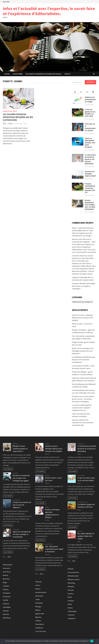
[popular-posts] (75, 92)
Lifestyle (38, 582)
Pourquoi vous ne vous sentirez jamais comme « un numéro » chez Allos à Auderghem (83, 399)
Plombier (71, 586)
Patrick (11, 124)
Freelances (39, 628)
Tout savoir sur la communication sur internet (90, 127)
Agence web (40, 614)
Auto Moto (7, 572)
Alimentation (7, 111)
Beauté (5, 575)
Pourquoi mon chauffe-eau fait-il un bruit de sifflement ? (22, 505)
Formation (7, 597)
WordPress (7, 618)
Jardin (37, 599)
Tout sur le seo (41, 631)
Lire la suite (73, 471)
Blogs (5, 582)
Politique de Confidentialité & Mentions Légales (43, 74)
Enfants (6, 589)
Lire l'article (8, 469)
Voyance (71, 594)
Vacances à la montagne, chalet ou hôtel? (90, 174)
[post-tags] (93, 92)
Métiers (38, 610)
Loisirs (16, 473)
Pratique (71, 601)
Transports (72, 618)
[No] (97, 641)
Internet (16, 529)
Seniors (70, 608)
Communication (73, 572)
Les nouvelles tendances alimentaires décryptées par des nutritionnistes (18, 117)
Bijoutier (38, 617)
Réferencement (73, 576)
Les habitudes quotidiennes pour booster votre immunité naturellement (84, 360)
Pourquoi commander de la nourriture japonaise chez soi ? (90, 188)
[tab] (75, 92)
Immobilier (7, 607)
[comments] (87, 92)
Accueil (7, 74)
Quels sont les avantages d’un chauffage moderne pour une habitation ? (83, 351)
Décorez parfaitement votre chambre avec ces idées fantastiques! (90, 205)
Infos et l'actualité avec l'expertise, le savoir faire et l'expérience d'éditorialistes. (49, 11)
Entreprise (7, 593)
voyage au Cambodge (80, 277)
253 (9, 557)
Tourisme (81, 476)
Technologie (72, 611)
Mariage (16, 444)
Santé (15, 111)
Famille (5, 600)
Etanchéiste (39, 624)
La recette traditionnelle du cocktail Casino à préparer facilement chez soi (82, 408)
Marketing (71, 583)
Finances (6, 604)
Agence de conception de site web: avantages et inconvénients (22, 534)
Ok (92, 641)
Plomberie (17, 500)
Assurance (7, 568)
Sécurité (6, 614)
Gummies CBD (77, 283)
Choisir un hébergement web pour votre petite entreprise (90, 143)
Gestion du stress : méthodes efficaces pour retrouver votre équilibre (82, 318)
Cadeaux (6, 586)
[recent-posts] (81, 92)
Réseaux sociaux (73, 579)
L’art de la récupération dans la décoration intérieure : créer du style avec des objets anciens (83, 271)
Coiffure (38, 621)
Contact (68, 74)
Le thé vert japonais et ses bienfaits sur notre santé (90, 113)
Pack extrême (18, 74)
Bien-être (6, 579)
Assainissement (41, 592)
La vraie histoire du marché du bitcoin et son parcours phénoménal (90, 159)
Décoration (39, 596)
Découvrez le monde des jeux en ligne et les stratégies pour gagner (21, 478)
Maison (38, 589)
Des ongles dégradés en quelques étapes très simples (86, 536)
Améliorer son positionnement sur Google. (90, 99)
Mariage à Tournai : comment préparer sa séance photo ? (20, 449)
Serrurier (71, 590)
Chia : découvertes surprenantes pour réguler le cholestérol (54, 549)
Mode (70, 597)
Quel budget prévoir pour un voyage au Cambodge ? (84, 286)
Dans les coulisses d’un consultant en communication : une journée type (83, 423)
